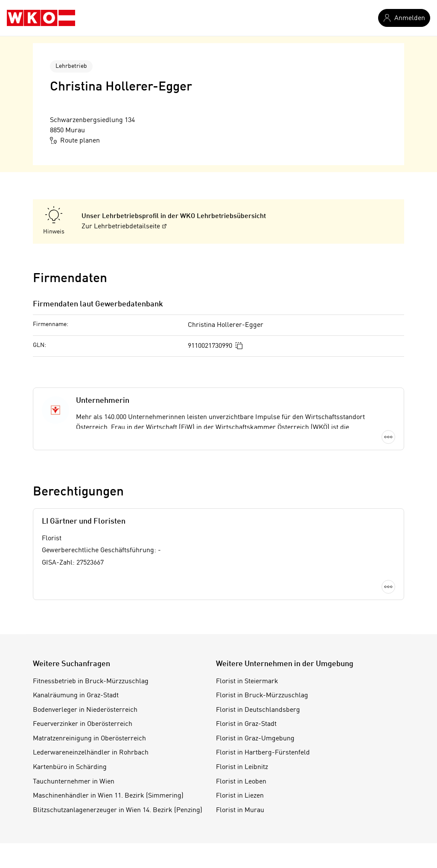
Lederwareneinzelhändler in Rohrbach (91, 753)
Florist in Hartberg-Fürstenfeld (263, 753)
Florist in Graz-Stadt (246, 724)
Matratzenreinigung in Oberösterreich (89, 739)
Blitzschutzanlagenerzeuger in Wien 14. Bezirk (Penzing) (118, 810)
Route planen (75, 140)
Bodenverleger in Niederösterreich (85, 710)
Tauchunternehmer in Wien (74, 782)
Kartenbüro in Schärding (70, 767)
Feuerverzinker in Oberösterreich (83, 724)
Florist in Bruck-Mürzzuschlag (262, 696)
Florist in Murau (240, 810)
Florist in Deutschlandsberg (258, 710)
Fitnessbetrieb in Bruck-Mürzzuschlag (91, 682)
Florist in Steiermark (247, 682)
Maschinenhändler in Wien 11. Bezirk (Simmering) (108, 796)
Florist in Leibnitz (242, 767)
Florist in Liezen (240, 796)
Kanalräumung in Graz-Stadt (76, 696)
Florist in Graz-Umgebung (255, 739)
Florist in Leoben (241, 782)
